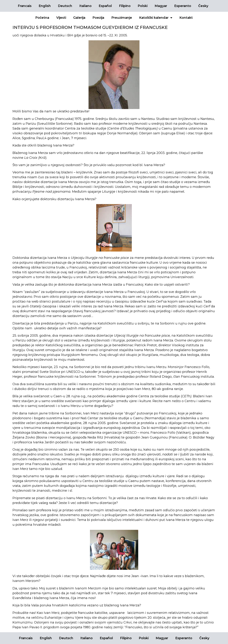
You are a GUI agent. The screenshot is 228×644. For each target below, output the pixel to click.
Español (105, 6)
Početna (42, 18)
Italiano (85, 6)
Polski (143, 6)
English (45, 6)
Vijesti (61, 18)
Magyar (161, 6)
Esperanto (183, 6)
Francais (25, 6)
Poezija (98, 18)
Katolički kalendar (156, 18)
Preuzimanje (122, 18)
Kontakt (186, 18)
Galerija (79, 18)
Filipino (125, 6)
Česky (203, 6)
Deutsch (65, 6)
